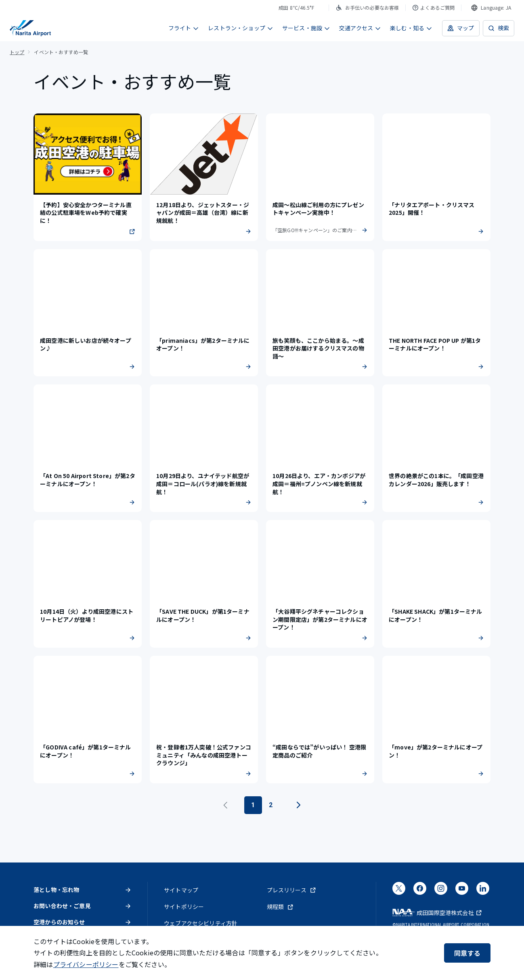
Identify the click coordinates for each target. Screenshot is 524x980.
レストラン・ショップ (241, 28)
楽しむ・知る (411, 28)
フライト (184, 28)
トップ (17, 52)
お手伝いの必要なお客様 (367, 7)
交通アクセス (360, 28)
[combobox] (491, 8)
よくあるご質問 (433, 7)
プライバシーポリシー (86, 964)
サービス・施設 (306, 28)
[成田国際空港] (30, 28)
